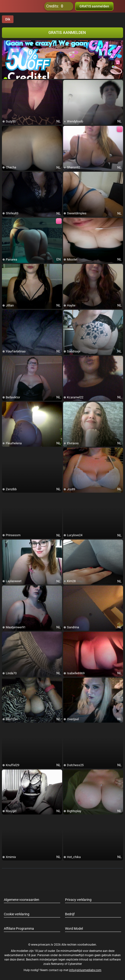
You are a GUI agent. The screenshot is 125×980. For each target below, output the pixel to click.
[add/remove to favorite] (6, 84)
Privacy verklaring (78, 900)
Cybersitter (75, 964)
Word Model (74, 929)
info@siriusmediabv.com (85, 970)
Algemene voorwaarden (22, 900)
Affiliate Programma (19, 929)
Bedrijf (70, 914)
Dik (8, 19)
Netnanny (58, 964)
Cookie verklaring (17, 914)
